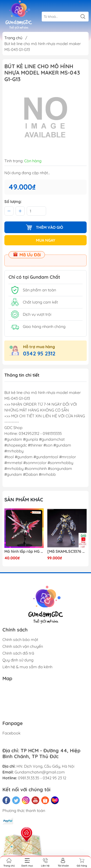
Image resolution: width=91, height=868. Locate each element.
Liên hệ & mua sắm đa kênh (27, 667)
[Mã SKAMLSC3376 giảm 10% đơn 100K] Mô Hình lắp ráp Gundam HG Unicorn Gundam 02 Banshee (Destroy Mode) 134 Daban (67, 551)
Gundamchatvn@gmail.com (40, 772)
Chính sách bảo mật (20, 639)
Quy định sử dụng (18, 660)
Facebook (12, 733)
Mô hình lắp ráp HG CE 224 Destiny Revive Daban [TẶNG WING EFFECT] (24, 551)
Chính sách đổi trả (18, 653)
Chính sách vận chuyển (23, 646)
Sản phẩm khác (24, 500)
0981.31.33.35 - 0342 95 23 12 (42, 778)
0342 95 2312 (39, 353)
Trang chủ (13, 38)
